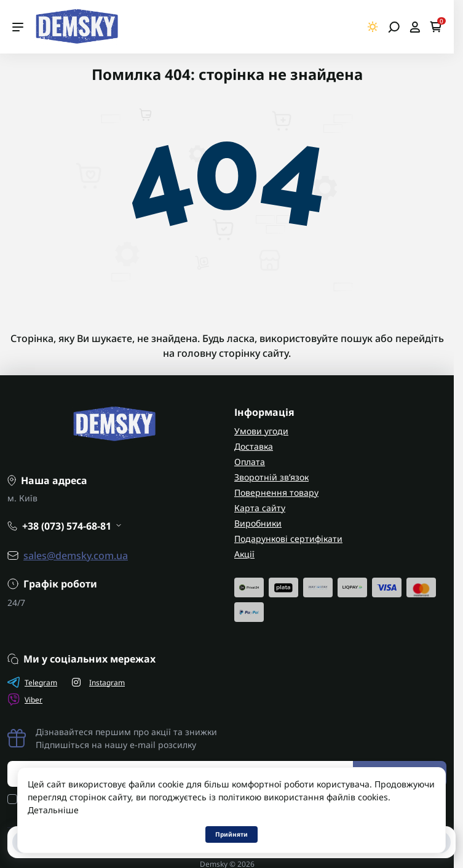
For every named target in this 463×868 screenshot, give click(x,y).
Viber (25, 699)
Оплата (250, 462)
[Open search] (394, 27)
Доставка (254, 446)
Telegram (32, 682)
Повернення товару (276, 492)
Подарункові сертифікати (288, 539)
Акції (244, 554)
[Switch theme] (373, 27)
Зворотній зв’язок (271, 477)
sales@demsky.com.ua (76, 555)
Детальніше (53, 810)
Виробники (258, 523)
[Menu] (18, 27)
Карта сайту (260, 508)
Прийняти (231, 834)
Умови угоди (261, 431)
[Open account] (415, 27)
